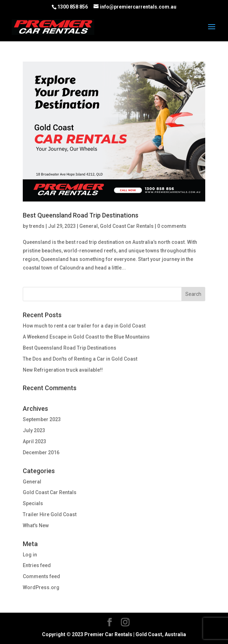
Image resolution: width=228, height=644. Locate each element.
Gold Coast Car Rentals (127, 226)
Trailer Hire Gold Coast (50, 514)
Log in (30, 555)
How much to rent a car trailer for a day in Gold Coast (84, 326)
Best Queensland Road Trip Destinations (81, 215)
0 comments (172, 226)
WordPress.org (41, 587)
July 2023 (34, 430)
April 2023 (35, 441)
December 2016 (41, 452)
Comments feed (41, 576)
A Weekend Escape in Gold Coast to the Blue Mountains (86, 337)
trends (37, 226)
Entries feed (37, 565)
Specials (33, 503)
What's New (36, 525)
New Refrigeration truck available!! (63, 370)
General (89, 226)
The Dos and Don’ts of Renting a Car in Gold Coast (80, 359)
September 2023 (42, 419)
